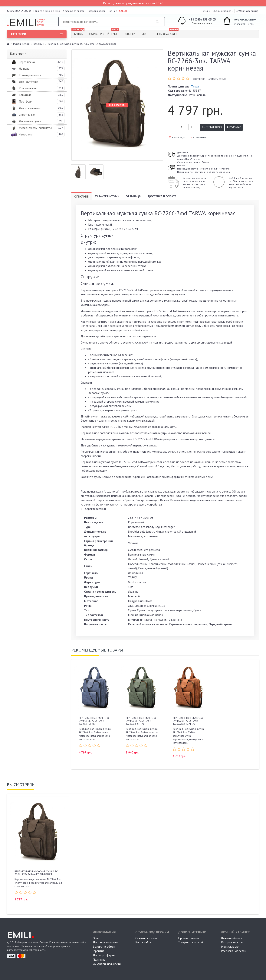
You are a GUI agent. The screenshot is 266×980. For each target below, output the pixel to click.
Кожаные (39, 44)
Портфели (26, 101)
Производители (189, 938)
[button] (207, 11)
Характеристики (107, 196)
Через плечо (27, 62)
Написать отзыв (216, 79)
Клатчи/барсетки (30, 75)
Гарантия (98, 951)
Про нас (112, 11)
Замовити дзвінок (202, 23)
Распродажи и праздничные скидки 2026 (133, 3)
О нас (96, 938)
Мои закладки (230, 947)
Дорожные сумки (30, 121)
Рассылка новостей (233, 951)
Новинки (129, 34)
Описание (81, 197)
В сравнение (198, 137)
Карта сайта (143, 942)
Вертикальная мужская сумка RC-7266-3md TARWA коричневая (36, 873)
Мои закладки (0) (247, 11)
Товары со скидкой (190, 942)
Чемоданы (26, 134)
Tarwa (195, 86)
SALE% (123, 11)
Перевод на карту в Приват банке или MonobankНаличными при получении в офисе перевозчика (204, 169)
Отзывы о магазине (166, 33)
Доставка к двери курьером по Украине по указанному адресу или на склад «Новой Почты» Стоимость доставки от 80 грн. (215, 157)
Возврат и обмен (96, 11)
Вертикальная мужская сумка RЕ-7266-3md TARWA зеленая (141, 721)
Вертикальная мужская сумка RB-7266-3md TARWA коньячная (188, 721)
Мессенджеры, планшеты (35, 128)
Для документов (30, 108)
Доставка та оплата (74, 11)
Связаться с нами (146, 938)
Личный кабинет (232, 938)
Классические (28, 88)
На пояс (24, 68)
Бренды (78, 33)
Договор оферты (104, 955)
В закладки (177, 137)
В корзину (234, 127)
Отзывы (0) (134, 196)
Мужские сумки (21, 44)
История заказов (232, 942)
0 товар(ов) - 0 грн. (236, 21)
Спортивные (27, 115)
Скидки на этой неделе (104, 33)
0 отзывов (199, 79)
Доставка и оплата (162, 196)
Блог (144, 34)
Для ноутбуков (29, 82)
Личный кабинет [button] (222, 11)
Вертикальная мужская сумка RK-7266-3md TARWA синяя (94, 721)
